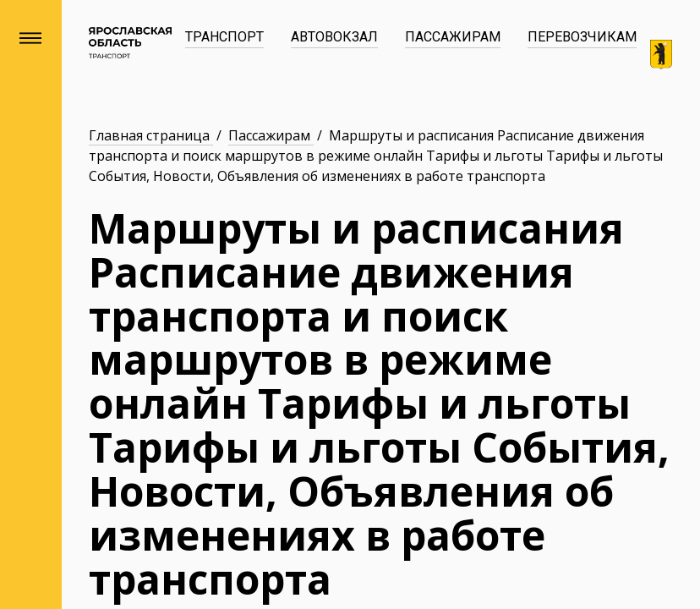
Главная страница (151, 135)
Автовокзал (334, 37)
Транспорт (224, 37)
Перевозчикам (582, 37)
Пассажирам (453, 37)
